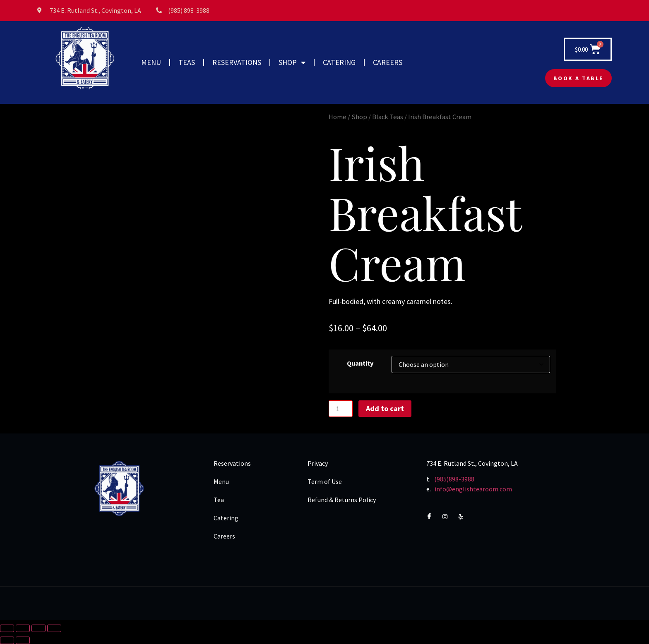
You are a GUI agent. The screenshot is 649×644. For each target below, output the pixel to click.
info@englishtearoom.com (473, 489)
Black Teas (388, 117)
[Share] (38, 628)
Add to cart (385, 408)
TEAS (187, 62)
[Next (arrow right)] (23, 640)
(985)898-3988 (454, 479)
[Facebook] (433, 517)
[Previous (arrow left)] (7, 640)
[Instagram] (449, 517)
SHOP (292, 62)
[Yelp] (465, 517)
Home (338, 117)
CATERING (339, 62)
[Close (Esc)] (54, 628)
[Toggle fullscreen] (23, 628)
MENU (151, 62)
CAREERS (388, 62)
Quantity (360, 363)
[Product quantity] (341, 409)
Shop (359, 117)
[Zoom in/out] (7, 628)
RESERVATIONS (237, 62)
